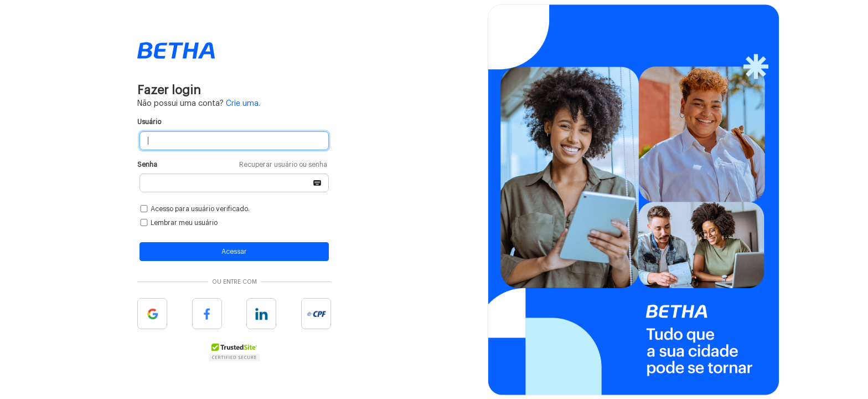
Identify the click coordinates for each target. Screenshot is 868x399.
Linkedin (261, 314)
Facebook (207, 314)
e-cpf (316, 314)
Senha (232, 165)
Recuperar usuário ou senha (283, 165)
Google (152, 314)
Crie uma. (243, 104)
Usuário (149, 122)
